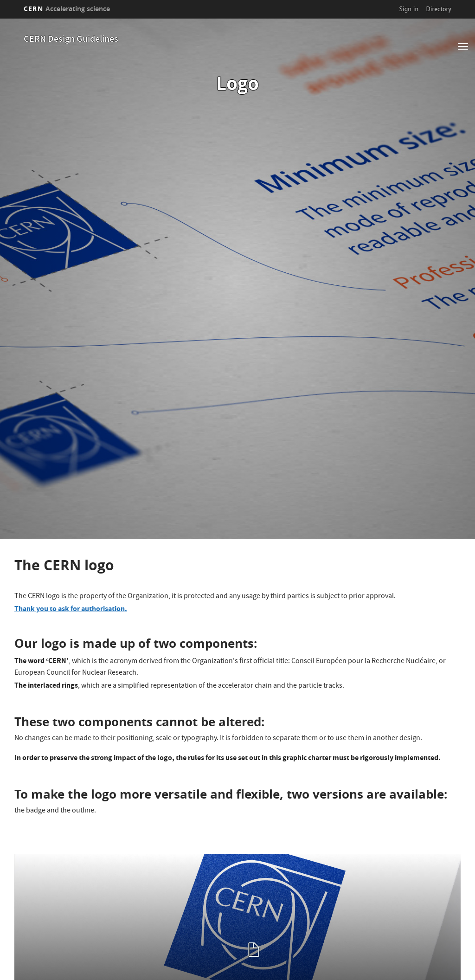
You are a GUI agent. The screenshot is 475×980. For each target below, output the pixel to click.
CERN (67, 9)
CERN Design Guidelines (71, 40)
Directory (438, 9)
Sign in (409, 9)
